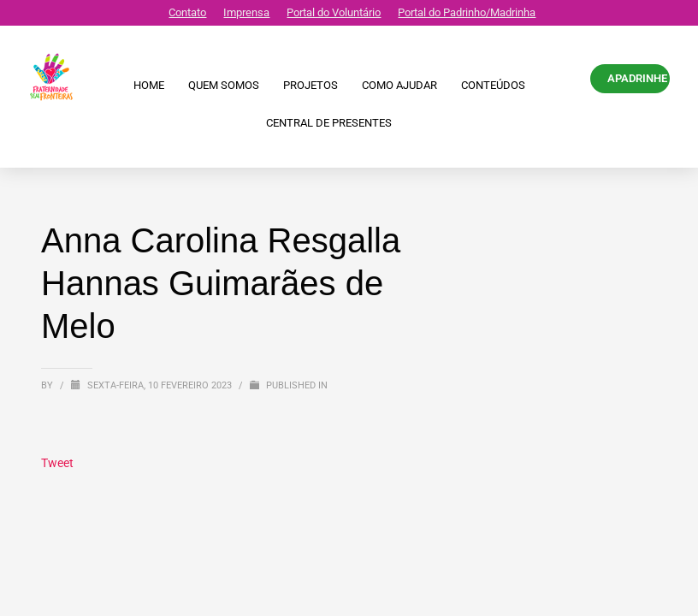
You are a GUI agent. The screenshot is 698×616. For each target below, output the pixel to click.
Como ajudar (399, 85)
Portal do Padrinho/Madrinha (467, 12)
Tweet (57, 463)
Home (149, 85)
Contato (187, 12)
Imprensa (246, 12)
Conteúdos (493, 85)
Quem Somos (224, 85)
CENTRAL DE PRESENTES (329, 123)
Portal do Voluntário (334, 12)
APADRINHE (637, 78)
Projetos (311, 85)
